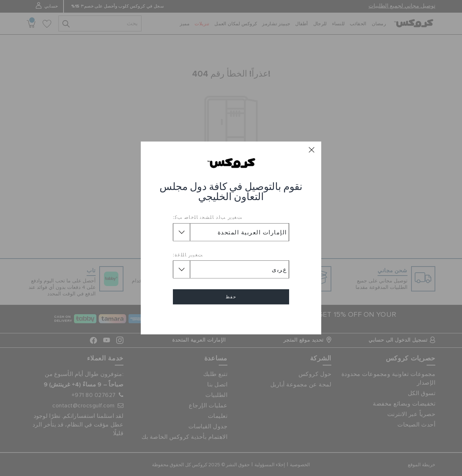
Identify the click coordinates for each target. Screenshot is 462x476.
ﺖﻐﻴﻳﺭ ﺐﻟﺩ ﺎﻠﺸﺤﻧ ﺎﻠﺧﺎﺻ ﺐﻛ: (208, 217)
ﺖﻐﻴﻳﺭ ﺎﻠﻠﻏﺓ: (188, 255)
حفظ (231, 297)
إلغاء (231, 318)
